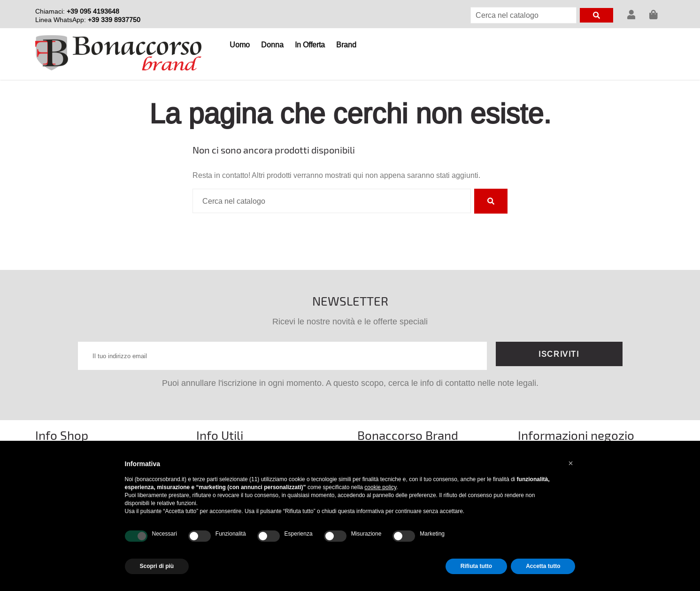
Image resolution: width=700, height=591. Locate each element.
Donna (272, 45)
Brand (346, 45)
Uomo (240, 45)
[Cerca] (523, 15)
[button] (571, 463)
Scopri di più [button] (157, 566)
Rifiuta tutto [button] (476, 566)
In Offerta (310, 45)
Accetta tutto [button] (543, 566)
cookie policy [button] (380, 487)
